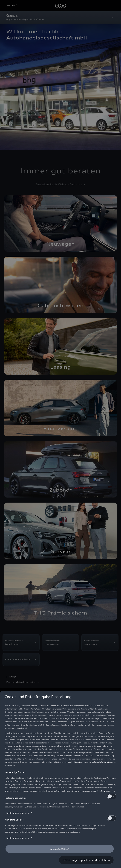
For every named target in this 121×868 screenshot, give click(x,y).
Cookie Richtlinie (75, 762)
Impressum (10, 765)
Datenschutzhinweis (101, 762)
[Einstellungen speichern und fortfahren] (86, 860)
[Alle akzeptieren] (60, 849)
